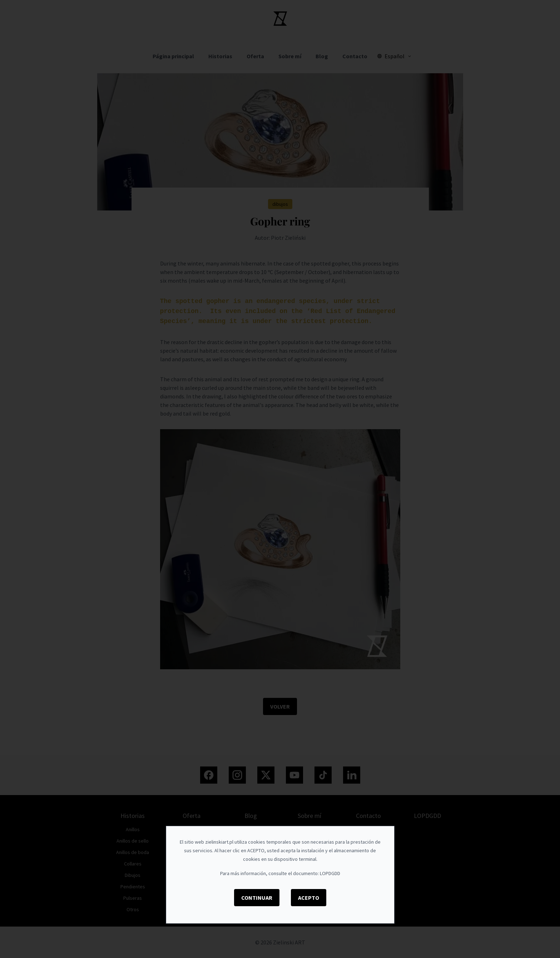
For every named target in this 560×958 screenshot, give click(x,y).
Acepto (309, 898)
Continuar (257, 898)
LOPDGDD (330, 873)
